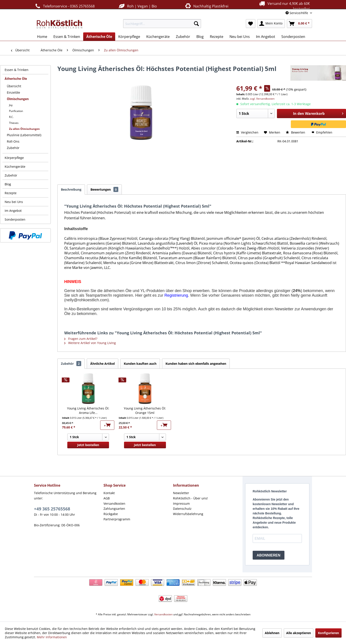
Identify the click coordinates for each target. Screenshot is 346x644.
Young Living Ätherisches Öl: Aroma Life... (88, 410)
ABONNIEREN (269, 555)
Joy (11, 105)
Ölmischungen (18, 99)
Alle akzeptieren (299, 633)
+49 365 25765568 (52, 509)
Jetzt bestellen (88, 445)
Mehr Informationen (52, 637)
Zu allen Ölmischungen (24, 129)
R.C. (11, 117)
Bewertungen (104, 189)
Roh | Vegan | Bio (137, 6)
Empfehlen (322, 132)
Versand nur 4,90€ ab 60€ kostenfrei (284, 6)
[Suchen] (196, 24)
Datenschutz (182, 509)
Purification (16, 111)
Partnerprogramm (117, 519)
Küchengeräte (15, 167)
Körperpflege (14, 158)
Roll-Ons (13, 141)
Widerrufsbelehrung (188, 514)
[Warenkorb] (299, 24)
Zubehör (13, 148)
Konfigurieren (328, 633)
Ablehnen (272, 633)
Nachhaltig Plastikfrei (206, 6)
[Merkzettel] (251, 24)
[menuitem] (162, 24)
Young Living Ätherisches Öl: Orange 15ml (145, 410)
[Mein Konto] (271, 24)
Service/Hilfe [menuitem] (297, 13)
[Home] (42, 37)
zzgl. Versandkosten (262, 99)
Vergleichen (247, 132)
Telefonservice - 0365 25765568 (64, 6)
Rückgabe (111, 514)
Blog (8, 184)
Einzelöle (13, 92)
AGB (107, 498)
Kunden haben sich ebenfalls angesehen (196, 364)
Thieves (14, 123)
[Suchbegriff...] (162, 24)
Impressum (181, 503)
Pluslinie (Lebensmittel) (24, 135)
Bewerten (296, 132)
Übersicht (14, 86)
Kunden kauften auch (140, 364)
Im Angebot (13, 211)
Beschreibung (71, 189)
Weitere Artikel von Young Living (90, 343)
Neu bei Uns (14, 202)
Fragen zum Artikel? (81, 339)
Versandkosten (114, 503)
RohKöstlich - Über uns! (190, 498)
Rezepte (11, 193)
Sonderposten (15, 219)
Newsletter (181, 493)
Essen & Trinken (17, 70)
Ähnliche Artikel (102, 364)
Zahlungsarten (114, 509)
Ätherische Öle (16, 79)
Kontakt (109, 493)
